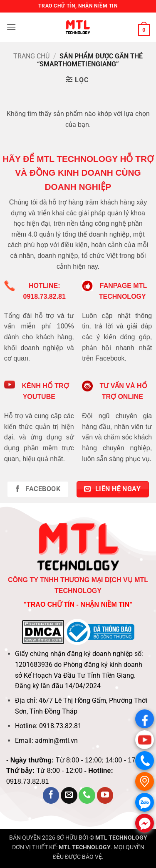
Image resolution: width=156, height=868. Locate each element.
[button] (11, 27)
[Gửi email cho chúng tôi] (69, 795)
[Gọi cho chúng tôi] (87, 795)
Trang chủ (31, 56)
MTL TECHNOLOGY (121, 838)
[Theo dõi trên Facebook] (51, 795)
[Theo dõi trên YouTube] (105, 795)
